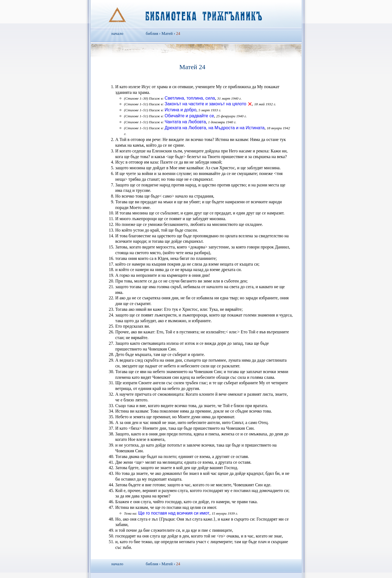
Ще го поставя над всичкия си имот (174, 513)
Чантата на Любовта (185, 122)
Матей (167, 33)
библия (152, 33)
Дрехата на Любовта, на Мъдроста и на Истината (215, 128)
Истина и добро (181, 110)
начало (117, 33)
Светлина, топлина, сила (190, 98)
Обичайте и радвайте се (189, 116)
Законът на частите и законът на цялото (206, 104)
